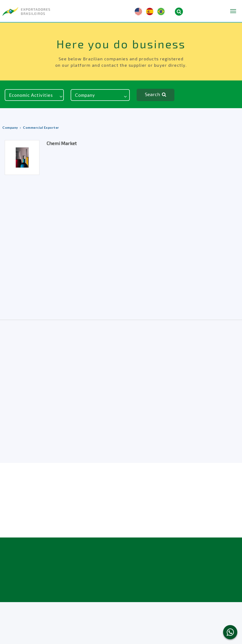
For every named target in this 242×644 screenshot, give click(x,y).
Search (156, 95)
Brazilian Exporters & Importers (26, 11)
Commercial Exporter (41, 127)
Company (10, 127)
